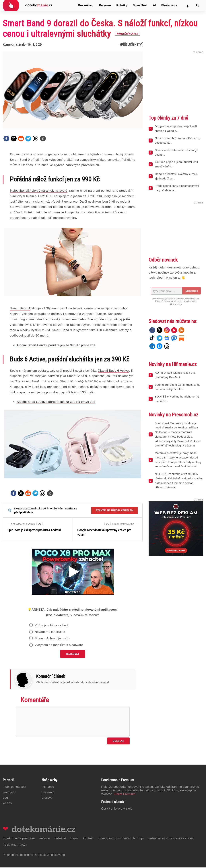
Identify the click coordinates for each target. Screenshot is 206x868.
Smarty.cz (9, 793)
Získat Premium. (125, 795)
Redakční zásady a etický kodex (171, 839)
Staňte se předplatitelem (115, 510)
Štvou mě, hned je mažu (52, 639)
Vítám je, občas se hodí (52, 626)
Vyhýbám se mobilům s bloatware (59, 645)
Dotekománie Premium (19, 839)
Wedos (7, 804)
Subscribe (192, 291)
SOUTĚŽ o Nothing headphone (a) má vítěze (177, 399)
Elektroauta (169, 5)
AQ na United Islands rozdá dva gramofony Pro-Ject (175, 375)
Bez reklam (86, 5)
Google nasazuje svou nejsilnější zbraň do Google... (176, 128)
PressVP (47, 798)
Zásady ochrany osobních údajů (121, 839)
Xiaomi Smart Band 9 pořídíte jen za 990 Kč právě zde (56, 345)
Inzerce (45, 839)
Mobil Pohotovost (14, 787)
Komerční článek (14, 45)
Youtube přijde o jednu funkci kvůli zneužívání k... (177, 164)
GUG (5, 798)
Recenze (105, 5)
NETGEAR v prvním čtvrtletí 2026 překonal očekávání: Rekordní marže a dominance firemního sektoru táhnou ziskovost (178, 481)
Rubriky (122, 5)
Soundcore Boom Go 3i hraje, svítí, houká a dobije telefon (177, 387)
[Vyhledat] (198, 5)
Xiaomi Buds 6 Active (113, 371)
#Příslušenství (131, 45)
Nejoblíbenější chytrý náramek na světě (39, 191)
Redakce (60, 839)
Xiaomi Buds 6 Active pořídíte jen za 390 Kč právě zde (56, 402)
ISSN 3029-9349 (15, 846)
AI (154, 5)
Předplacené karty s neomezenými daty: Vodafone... (177, 188)
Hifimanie (48, 787)
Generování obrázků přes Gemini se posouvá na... (178, 140)
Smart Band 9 (20, 308)
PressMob (49, 793)
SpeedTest (140, 5)
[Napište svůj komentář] (73, 722)
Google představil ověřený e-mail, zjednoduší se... (176, 176)
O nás (75, 839)
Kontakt (88, 839)
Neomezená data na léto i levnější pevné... (177, 152)
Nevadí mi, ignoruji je (50, 632)
